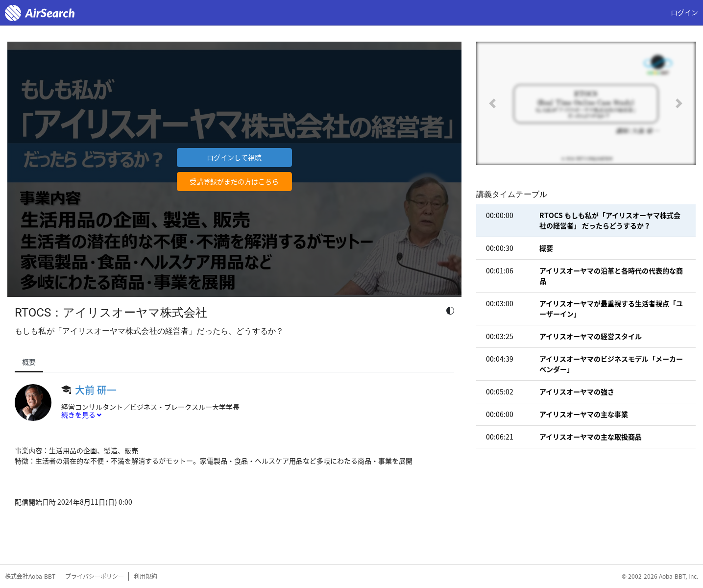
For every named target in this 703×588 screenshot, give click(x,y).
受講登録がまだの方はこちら (234, 181)
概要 (29, 362)
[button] (493, 103)
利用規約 (145, 576)
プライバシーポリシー (95, 576)
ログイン (684, 12)
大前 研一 (96, 390)
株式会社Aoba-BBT (30, 576)
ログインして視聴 (234, 157)
